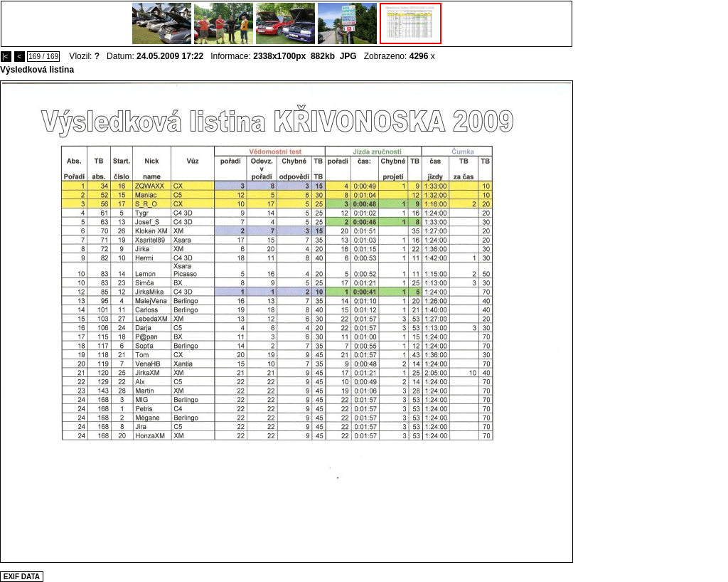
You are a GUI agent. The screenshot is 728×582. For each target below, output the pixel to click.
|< (6, 57)
